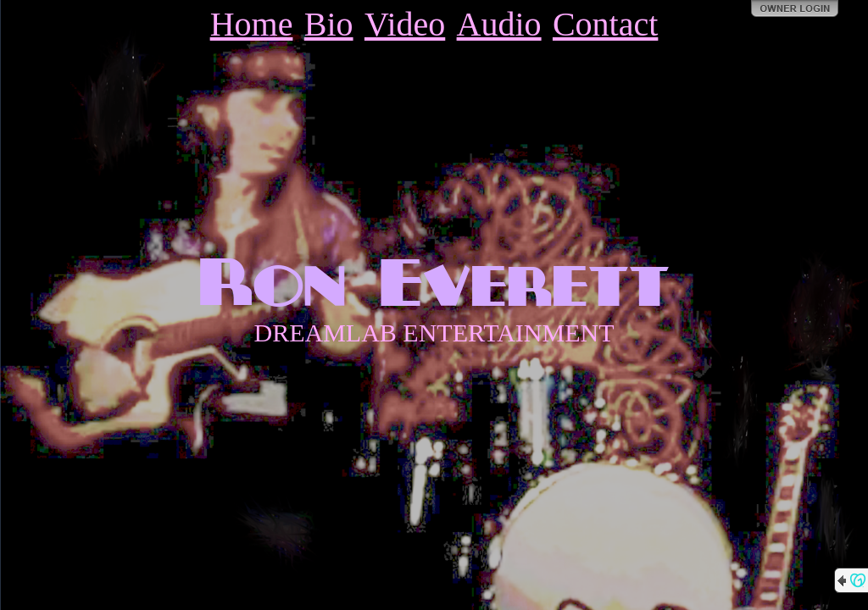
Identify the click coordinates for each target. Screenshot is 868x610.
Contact (605, 24)
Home (252, 24)
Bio (329, 24)
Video (405, 24)
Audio (499, 24)
